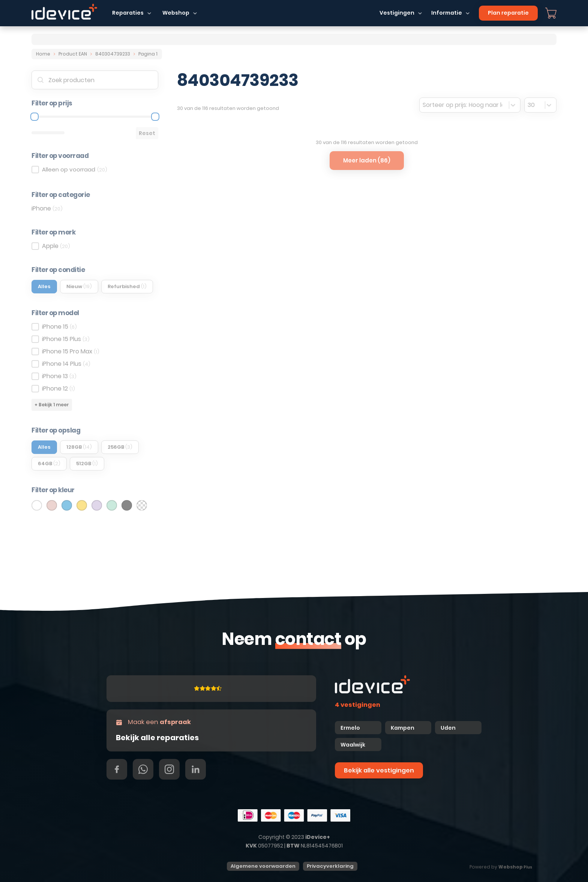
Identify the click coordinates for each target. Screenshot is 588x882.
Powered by (501, 867)
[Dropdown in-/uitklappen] (149, 13)
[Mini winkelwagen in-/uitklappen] (551, 13)
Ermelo (350, 728)
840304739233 (113, 54)
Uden (448, 728)
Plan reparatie (508, 13)
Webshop (176, 13)
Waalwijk (353, 745)
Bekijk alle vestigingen (379, 770)
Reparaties (128, 13)
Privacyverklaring (330, 866)
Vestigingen (397, 13)
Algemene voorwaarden (263, 866)
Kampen (403, 728)
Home (43, 54)
